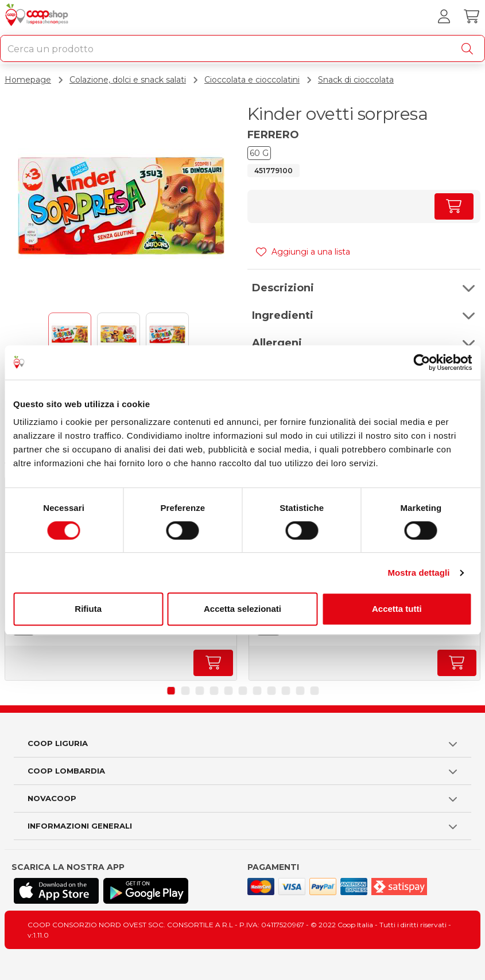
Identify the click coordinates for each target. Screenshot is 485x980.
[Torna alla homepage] (38, 17)
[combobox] (243, 48)
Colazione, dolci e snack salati (128, 80)
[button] (364, 288)
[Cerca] (470, 49)
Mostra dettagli (418, 573)
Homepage (28, 80)
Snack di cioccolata (356, 80)
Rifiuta (88, 609)
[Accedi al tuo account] (444, 17)
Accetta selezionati (243, 609)
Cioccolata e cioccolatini (252, 80)
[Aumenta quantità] (454, 206)
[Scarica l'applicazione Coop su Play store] (146, 891)
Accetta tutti (397, 609)
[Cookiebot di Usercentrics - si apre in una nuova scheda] (422, 362)
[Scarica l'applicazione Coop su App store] (56, 891)
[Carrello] (471, 17)
